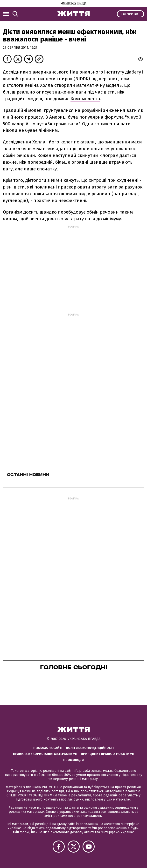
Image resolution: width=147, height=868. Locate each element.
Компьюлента (85, 99)
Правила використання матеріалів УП (45, 754)
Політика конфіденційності (90, 748)
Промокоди (73, 760)
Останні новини (28, 475)
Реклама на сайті (48, 748)
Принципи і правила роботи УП (108, 754)
